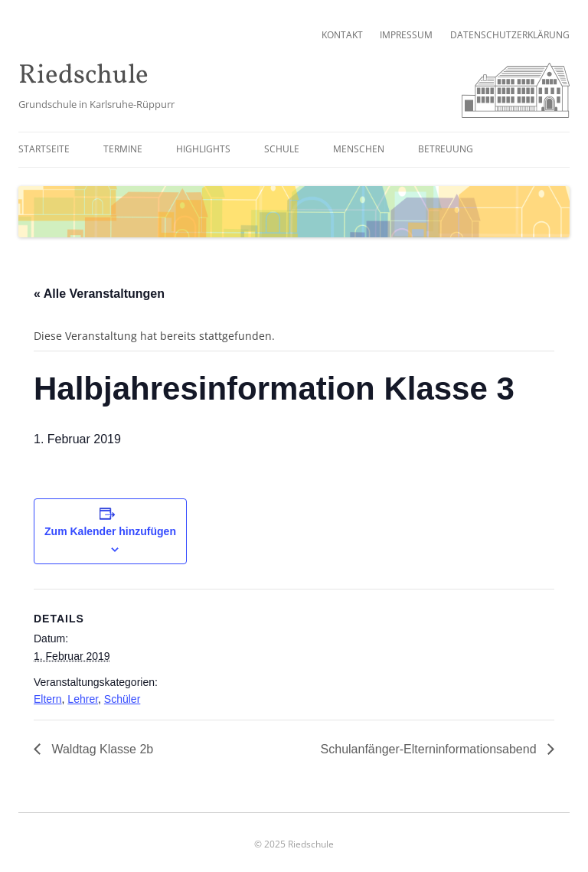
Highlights (203, 149)
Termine (123, 149)
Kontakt (342, 35)
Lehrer (83, 699)
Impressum (406, 35)
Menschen (359, 149)
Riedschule (83, 76)
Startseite (44, 149)
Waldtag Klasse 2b (101, 749)
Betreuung (446, 149)
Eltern (48, 699)
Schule (282, 149)
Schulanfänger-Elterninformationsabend (430, 749)
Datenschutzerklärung (510, 35)
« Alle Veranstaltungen (99, 294)
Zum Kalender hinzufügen (110, 531)
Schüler (122, 699)
